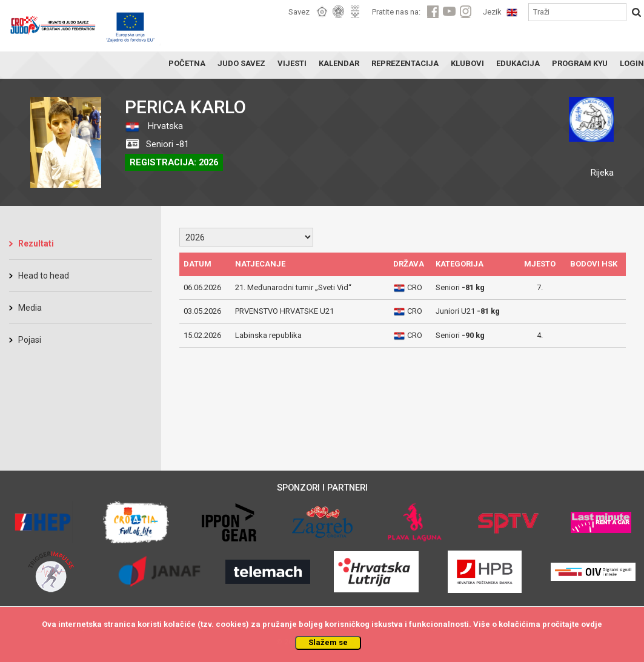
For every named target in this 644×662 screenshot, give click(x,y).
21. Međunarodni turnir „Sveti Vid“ (293, 287)
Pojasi (30, 340)
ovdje (592, 624)
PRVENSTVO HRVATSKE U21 (284, 311)
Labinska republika (268, 335)
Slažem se (328, 642)
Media (30, 308)
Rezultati (36, 243)
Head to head (44, 276)
